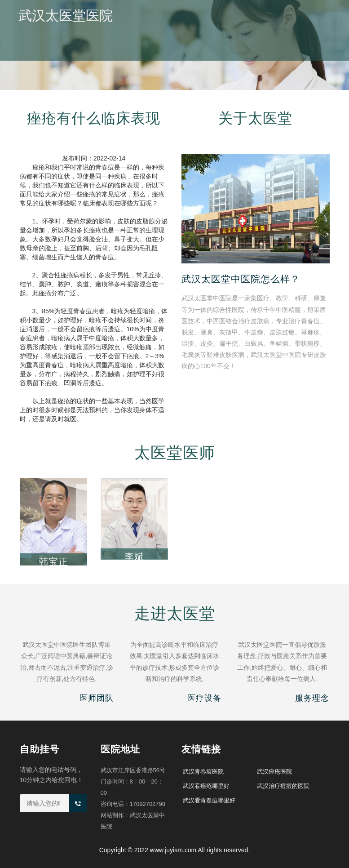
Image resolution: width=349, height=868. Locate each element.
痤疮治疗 (276, 54)
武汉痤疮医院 (274, 772)
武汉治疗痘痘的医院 (283, 786)
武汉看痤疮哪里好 (206, 786)
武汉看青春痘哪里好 (209, 800)
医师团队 (238, 54)
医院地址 (315, 54)
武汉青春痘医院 (203, 772)
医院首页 (122, 54)
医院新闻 (199, 54)
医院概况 (160, 54)
